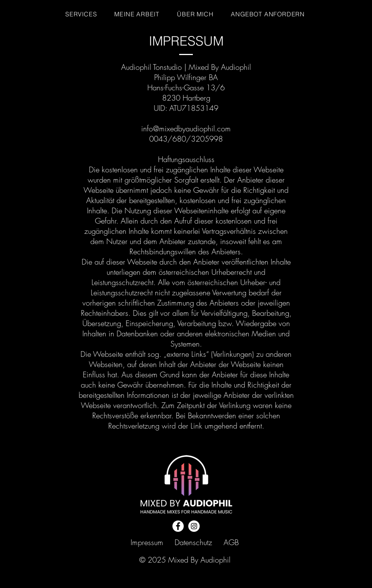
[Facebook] (178, 526)
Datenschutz (193, 542)
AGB (231, 542)
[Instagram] (194, 526)
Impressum (147, 542)
